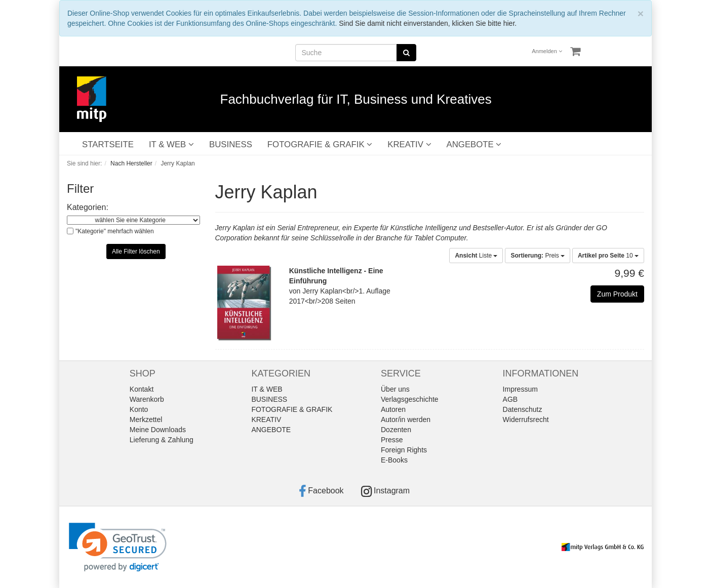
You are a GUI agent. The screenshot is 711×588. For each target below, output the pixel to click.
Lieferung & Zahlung (162, 440)
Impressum (520, 389)
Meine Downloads (158, 430)
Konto (139, 409)
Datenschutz (523, 409)
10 (608, 256)
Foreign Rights (404, 450)
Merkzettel (146, 419)
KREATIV (409, 144)
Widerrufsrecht (526, 419)
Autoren (393, 409)
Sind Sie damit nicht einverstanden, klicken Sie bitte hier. (428, 23)
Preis (538, 256)
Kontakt (142, 389)
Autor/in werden (406, 419)
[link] (118, 547)
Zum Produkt (617, 294)
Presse (392, 440)
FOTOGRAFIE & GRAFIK (320, 144)
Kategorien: (88, 207)
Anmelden (547, 51)
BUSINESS (231, 144)
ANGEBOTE (474, 144)
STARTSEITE (108, 144)
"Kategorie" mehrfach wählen (115, 231)
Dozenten (396, 430)
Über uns (395, 389)
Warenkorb (147, 399)
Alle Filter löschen (136, 251)
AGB (510, 399)
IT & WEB (171, 144)
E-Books (394, 460)
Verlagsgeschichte (410, 399)
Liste (476, 256)
